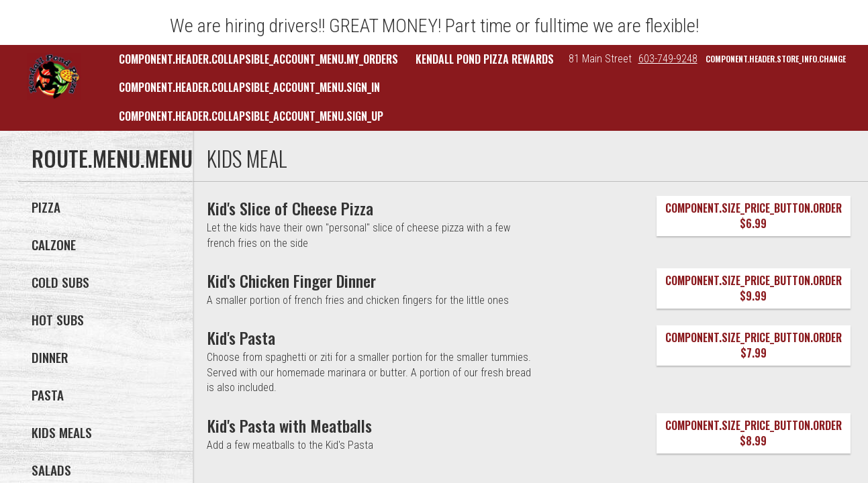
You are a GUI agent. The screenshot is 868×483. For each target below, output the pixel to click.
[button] (54, 76)
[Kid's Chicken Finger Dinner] (292, 280)
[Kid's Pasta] (241, 337)
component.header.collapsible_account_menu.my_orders (258, 59)
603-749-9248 (668, 59)
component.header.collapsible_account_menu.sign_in (249, 87)
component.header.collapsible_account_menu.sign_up (251, 116)
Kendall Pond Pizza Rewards (485, 59)
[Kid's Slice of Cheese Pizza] (290, 208)
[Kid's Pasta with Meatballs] (290, 425)
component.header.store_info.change (776, 59)
